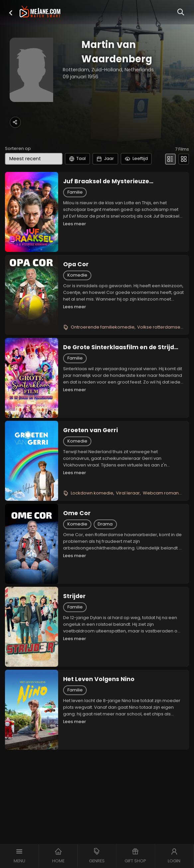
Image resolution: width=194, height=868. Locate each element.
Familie (75, 192)
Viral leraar (128, 493)
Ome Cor (77, 513)
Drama (105, 524)
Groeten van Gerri (91, 430)
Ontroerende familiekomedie (103, 327)
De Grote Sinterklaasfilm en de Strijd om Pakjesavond (119, 347)
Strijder (74, 596)
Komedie (77, 275)
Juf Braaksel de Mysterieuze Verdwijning (106, 181)
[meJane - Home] (40, 12)
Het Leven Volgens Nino (99, 679)
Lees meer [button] (75, 224)
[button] (11, 13)
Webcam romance (164, 493)
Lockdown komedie (92, 493)
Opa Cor (76, 264)
